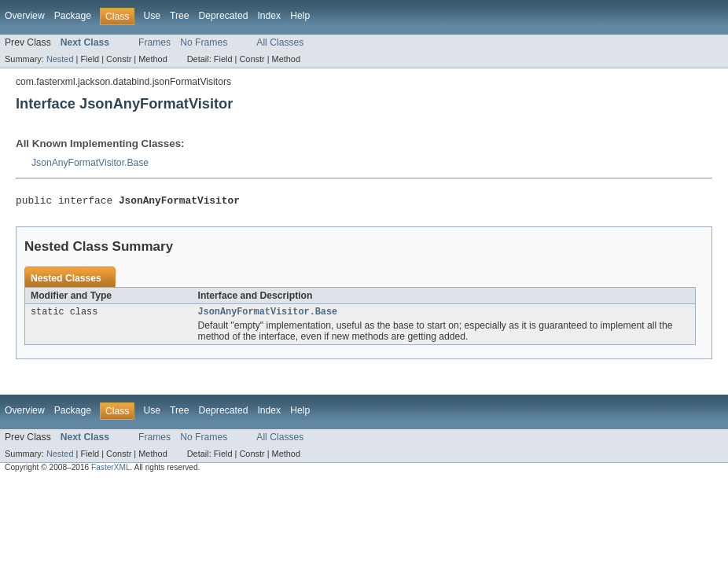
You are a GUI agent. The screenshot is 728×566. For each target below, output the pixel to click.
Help (300, 16)
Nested (60, 59)
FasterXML (111, 471)
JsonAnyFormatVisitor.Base (90, 163)
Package (73, 16)
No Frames (204, 42)
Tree (180, 16)
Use (152, 16)
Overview (25, 16)
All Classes (280, 42)
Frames (154, 42)
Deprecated (224, 16)
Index (269, 16)
